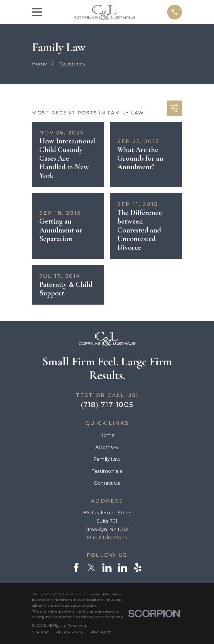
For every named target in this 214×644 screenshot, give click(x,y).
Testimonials (107, 471)
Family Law (107, 459)
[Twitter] (92, 568)
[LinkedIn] (107, 568)
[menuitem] (41, 632)
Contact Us (107, 483)
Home (107, 435)
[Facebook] (76, 568)
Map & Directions (107, 537)
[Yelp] (138, 568)
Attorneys (107, 447)
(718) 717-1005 (107, 405)
